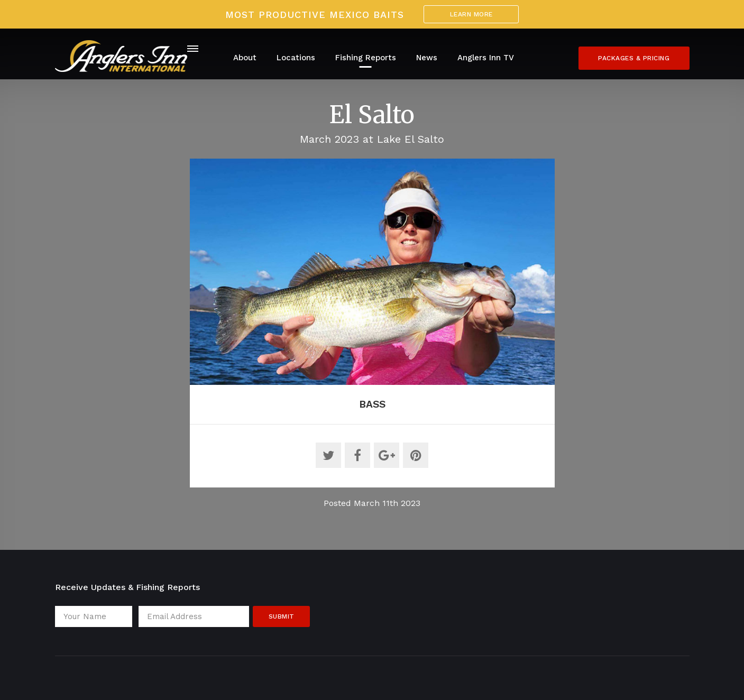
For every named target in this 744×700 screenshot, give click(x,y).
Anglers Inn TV (486, 58)
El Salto (372, 115)
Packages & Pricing (634, 58)
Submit (282, 616)
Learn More (471, 14)
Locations (296, 58)
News (427, 58)
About (245, 58)
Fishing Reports (366, 58)
